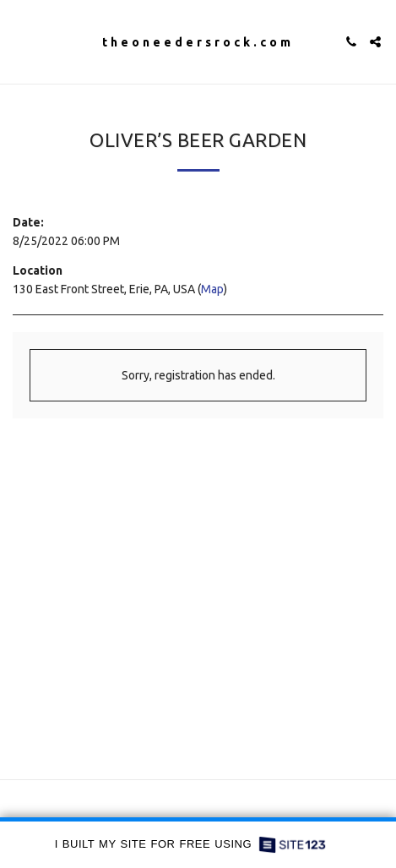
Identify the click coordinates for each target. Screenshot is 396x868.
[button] (19, 41)
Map (212, 289)
